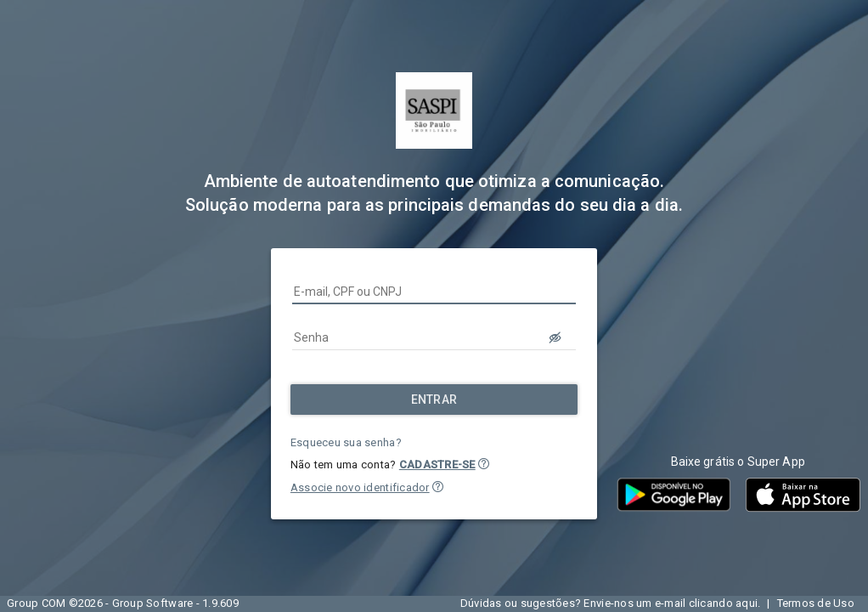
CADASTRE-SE (437, 465)
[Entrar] (434, 399)
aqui (747, 603)
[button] (484, 464)
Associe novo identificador (360, 487)
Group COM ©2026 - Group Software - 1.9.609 (123, 603)
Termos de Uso (816, 603)
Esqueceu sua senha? (346, 442)
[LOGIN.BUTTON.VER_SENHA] (555, 337)
